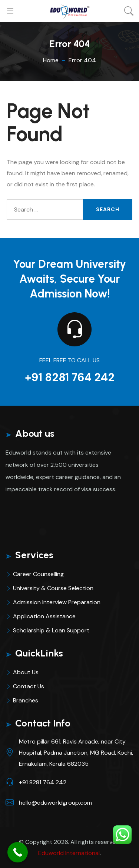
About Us (26, 672)
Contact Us (29, 686)
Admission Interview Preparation (57, 602)
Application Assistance (44, 616)
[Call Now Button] (18, 852)
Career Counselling (38, 574)
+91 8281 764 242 (70, 377)
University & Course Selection (53, 588)
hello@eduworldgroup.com (55, 803)
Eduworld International (69, 853)
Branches (26, 700)
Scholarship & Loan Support (51, 630)
